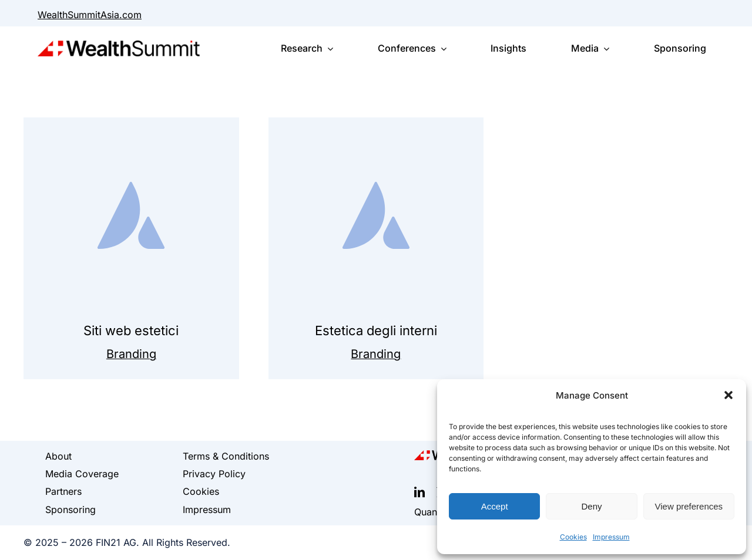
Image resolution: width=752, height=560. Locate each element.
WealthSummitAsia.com (90, 15)
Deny (591, 506)
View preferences (689, 506)
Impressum (611, 537)
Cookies (573, 537)
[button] (728, 395)
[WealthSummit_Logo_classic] (119, 46)
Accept (495, 506)
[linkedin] (419, 492)
